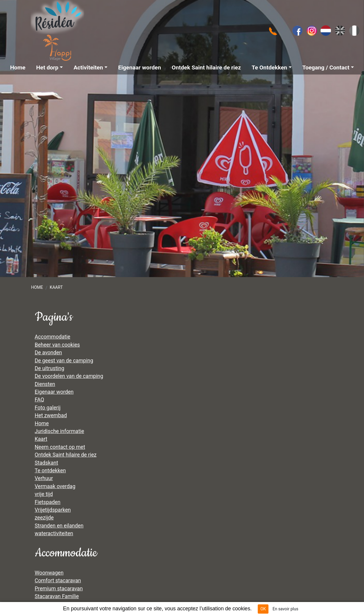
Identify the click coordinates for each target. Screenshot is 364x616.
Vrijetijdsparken (53, 510)
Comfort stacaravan (58, 581)
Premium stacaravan (59, 589)
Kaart (56, 287)
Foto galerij (48, 408)
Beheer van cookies (57, 345)
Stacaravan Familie (57, 596)
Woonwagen (49, 573)
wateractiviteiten (54, 533)
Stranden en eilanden (59, 526)
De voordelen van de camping (69, 376)
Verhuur (44, 478)
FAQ (40, 400)
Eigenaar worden (54, 392)
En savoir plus (285, 609)
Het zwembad (51, 415)
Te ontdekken (50, 471)
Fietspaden (48, 502)
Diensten (45, 384)
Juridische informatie (60, 431)
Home (37, 287)
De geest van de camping (64, 361)
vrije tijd (44, 494)
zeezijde (44, 518)
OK (263, 609)
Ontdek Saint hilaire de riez (66, 455)
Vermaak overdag (55, 486)
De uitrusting (50, 368)
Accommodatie (53, 337)
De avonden (49, 353)
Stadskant (47, 463)
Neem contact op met (60, 447)
